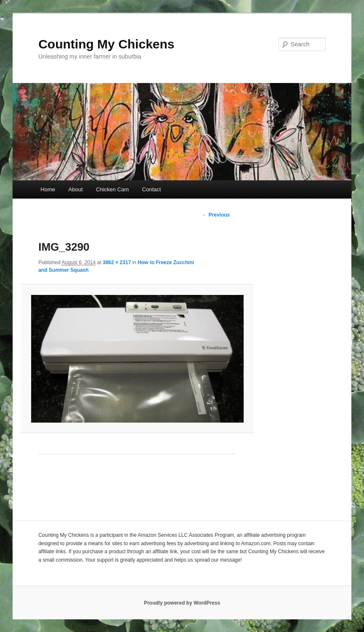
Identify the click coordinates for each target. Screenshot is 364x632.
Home (48, 189)
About (76, 189)
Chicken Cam (112, 189)
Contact (152, 189)
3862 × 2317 (117, 262)
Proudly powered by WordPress (182, 603)
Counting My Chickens (106, 44)
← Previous (216, 215)
